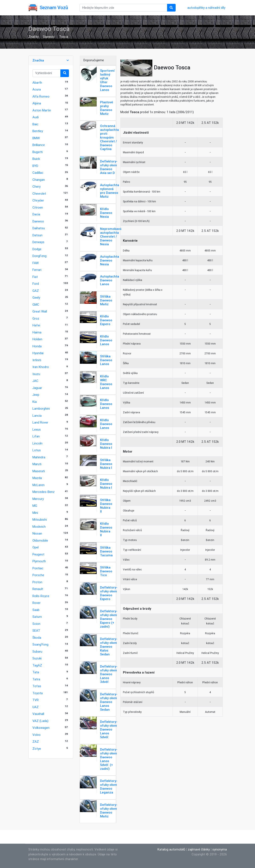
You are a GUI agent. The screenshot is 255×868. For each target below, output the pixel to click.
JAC (35, 381)
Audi (36, 117)
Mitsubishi (40, 519)
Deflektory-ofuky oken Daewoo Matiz (109, 810)
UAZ (36, 707)
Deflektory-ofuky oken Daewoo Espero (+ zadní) (109, 619)
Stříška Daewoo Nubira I (106, 464)
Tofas (37, 686)
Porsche (38, 575)
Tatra (36, 679)
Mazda (37, 478)
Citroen (38, 207)
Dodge (37, 249)
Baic (35, 124)
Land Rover (40, 422)
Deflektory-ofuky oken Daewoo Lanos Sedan (109, 702)
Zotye (37, 749)
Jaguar (37, 388)
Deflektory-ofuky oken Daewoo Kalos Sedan (109, 647)
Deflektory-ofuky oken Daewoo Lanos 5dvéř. (109, 729)
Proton (37, 582)
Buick (36, 159)
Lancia (37, 416)
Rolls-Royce (41, 596)
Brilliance (39, 145)
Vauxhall (38, 714)
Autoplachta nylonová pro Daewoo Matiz (110, 191)
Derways (38, 242)
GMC (36, 305)
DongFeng (39, 256)
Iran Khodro (41, 367)
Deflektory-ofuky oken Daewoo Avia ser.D (109, 167)
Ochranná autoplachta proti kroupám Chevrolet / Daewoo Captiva (109, 137)
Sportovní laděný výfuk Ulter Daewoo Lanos (107, 80)
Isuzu (36, 374)
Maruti (37, 464)
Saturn (37, 617)
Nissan (37, 533)
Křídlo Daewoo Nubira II (106, 529)
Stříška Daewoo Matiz (106, 300)
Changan (39, 180)
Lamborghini (41, 408)
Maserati (39, 471)
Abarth (37, 83)
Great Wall (40, 311)
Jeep (36, 395)
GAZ (36, 291)
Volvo (36, 735)
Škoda (37, 638)
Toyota (38, 693)
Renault (38, 589)
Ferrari (37, 270)
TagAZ (37, 665)
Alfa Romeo (41, 96)
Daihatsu (39, 228)
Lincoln (37, 443)
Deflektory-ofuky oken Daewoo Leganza (109, 787)
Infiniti (37, 360)
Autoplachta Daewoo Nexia (110, 260)
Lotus (37, 450)
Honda (37, 346)
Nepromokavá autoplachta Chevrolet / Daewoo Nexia (111, 236)
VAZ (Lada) (40, 721)
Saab (36, 610)
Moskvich (39, 527)
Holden (37, 339)
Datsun (37, 235)
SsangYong (40, 644)
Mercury (38, 499)
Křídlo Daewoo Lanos (106, 340)
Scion (36, 624)
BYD (35, 166)
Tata (36, 672)
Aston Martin (42, 110)
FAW (36, 263)
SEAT (36, 631)
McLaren (39, 485)
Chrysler (38, 200)
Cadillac (38, 173)
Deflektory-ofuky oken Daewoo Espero (109, 593)
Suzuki (37, 658)
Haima (37, 332)
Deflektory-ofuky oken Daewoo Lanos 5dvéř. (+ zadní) (109, 759)
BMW (36, 138)
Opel (36, 547)
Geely (36, 297)
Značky (34, 37)
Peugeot (38, 554)
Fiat (35, 277)
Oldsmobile (40, 540)
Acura (37, 89)
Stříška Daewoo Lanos (106, 360)
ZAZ (36, 742)
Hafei (36, 325)
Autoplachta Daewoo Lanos (110, 280)
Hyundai (38, 353)
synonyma (220, 849)
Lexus (37, 429)
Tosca (64, 37)
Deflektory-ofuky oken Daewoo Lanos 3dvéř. (109, 674)
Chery (36, 186)
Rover (36, 603)
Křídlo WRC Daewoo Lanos (106, 382)
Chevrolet (39, 194)
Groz (36, 318)
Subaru (37, 651)
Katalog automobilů (171, 849)
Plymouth (39, 561)
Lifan (36, 436)
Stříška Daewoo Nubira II (106, 506)
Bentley (38, 131)
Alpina (37, 103)
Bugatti (38, 152)
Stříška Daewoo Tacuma (106, 551)
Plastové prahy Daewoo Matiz (107, 108)
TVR (36, 700)
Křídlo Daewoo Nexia (106, 213)
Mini (35, 513)
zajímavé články (199, 849)
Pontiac (38, 568)
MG (35, 506)
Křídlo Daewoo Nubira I (106, 444)
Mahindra (39, 457)
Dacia (36, 214)
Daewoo (49, 37)
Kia (35, 402)
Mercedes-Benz (44, 492)
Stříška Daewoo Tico (106, 571)
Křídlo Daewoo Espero (106, 320)
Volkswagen (41, 728)
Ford (36, 284)
